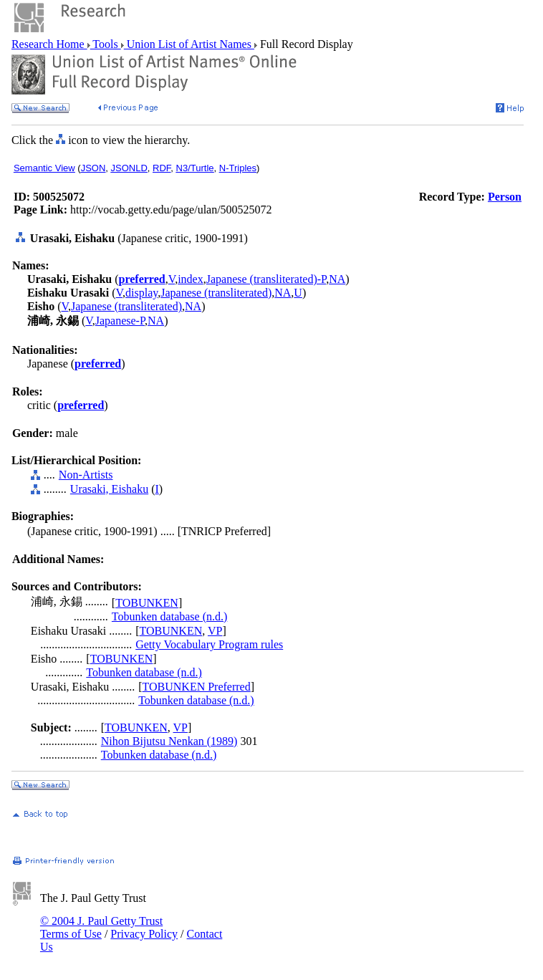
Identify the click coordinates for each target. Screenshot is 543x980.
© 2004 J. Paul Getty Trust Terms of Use (101, 927)
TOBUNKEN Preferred (197, 687)
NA (337, 279)
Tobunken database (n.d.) (170, 616)
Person (505, 197)
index (191, 279)
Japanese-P (120, 321)
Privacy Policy (144, 934)
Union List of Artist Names (189, 44)
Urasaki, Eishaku (109, 489)
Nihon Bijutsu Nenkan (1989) (169, 741)
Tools (106, 44)
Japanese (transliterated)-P (266, 279)
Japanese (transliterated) (216, 293)
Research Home (49, 44)
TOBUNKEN (147, 603)
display (141, 293)
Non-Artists (86, 475)
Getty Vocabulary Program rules (209, 644)
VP (215, 631)
